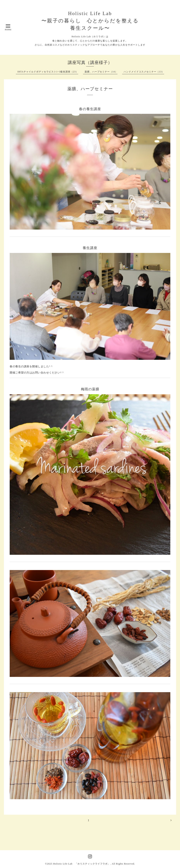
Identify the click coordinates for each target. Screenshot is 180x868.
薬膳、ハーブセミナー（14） (101, 72)
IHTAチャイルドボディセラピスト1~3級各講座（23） (48, 72)
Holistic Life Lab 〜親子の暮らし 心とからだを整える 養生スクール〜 (90, 21)
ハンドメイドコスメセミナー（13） (144, 72)
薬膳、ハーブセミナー (90, 89)
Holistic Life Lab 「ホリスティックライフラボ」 (82, 864)
